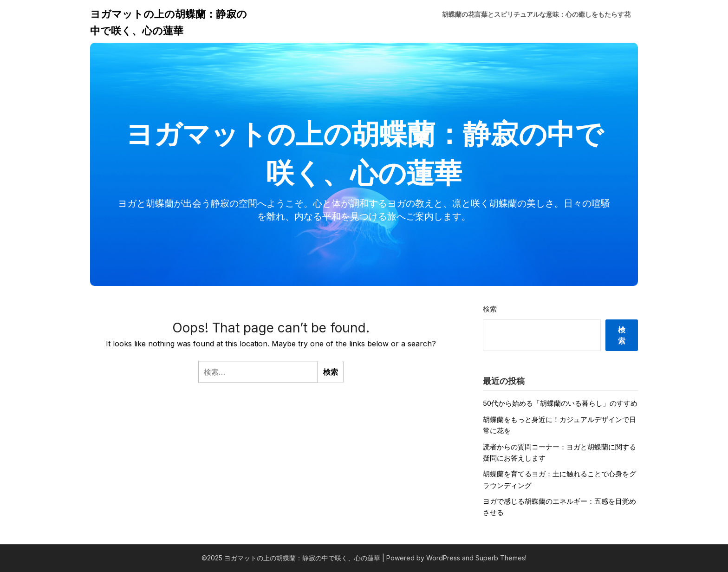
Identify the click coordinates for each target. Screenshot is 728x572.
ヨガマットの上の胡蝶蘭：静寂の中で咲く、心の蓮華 (169, 22)
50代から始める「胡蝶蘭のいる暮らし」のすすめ (560, 403)
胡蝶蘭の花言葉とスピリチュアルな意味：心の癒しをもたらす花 (536, 14)
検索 (490, 309)
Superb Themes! (501, 558)
